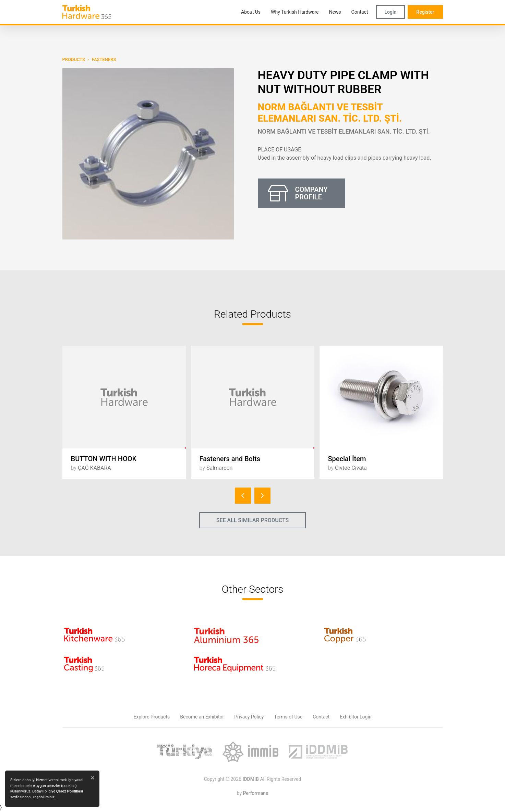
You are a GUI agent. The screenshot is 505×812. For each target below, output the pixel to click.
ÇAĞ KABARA (94, 468)
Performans (256, 793)
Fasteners (104, 59)
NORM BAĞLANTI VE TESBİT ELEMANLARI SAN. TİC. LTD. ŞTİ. (330, 113)
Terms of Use (288, 717)
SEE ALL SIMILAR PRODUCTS (253, 520)
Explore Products (152, 717)
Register (425, 12)
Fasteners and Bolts (230, 459)
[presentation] (243, 496)
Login (391, 12)
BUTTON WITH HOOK (104, 459)
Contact (321, 717)
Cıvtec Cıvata (351, 468)
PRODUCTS (74, 59)
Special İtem (347, 459)
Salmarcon (219, 468)
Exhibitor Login (356, 717)
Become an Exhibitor (202, 717)
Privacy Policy (249, 717)
